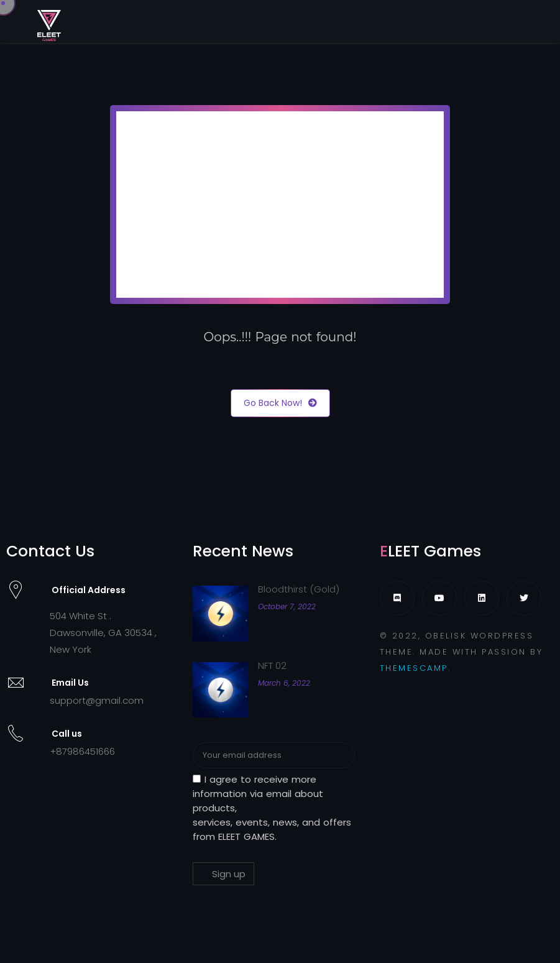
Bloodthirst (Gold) (299, 589)
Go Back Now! (280, 403)
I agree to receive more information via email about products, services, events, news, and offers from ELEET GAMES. (272, 808)
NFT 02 (272, 666)
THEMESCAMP (414, 668)
